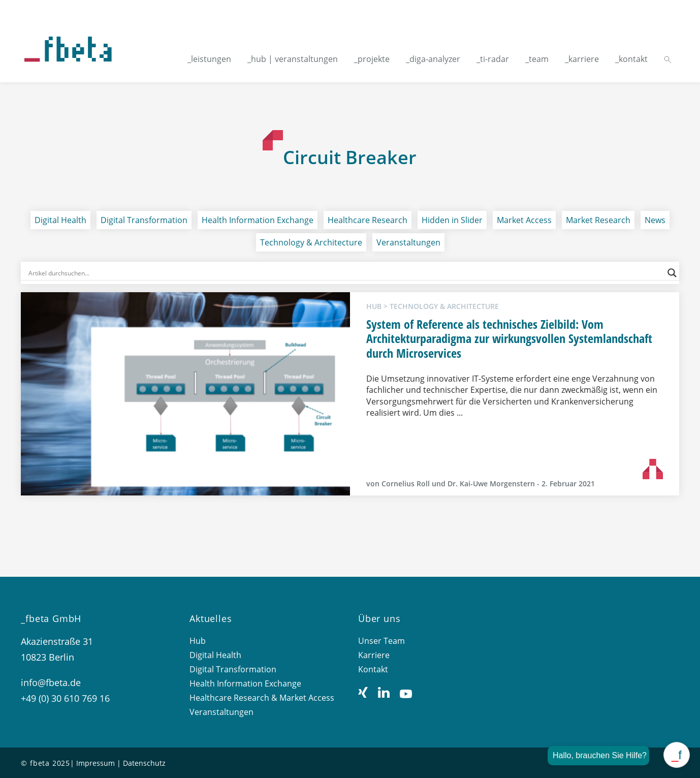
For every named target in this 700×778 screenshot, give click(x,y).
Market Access (524, 220)
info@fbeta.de (51, 682)
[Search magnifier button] (672, 273)
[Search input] (345, 273)
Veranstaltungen (408, 242)
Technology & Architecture (311, 242)
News (655, 220)
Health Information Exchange (258, 220)
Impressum (96, 763)
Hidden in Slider (452, 220)
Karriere (374, 655)
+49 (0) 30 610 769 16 (65, 698)
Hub (198, 641)
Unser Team (381, 641)
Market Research (598, 220)
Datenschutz (144, 763)
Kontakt (373, 669)
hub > (378, 306)
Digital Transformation (144, 220)
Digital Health (60, 220)
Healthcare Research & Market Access (262, 698)
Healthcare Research (368, 220)
